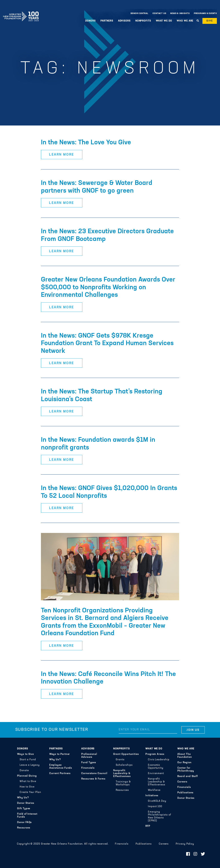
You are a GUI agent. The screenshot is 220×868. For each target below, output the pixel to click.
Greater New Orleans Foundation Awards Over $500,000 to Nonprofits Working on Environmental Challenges (108, 287)
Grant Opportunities (126, 754)
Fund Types (89, 763)
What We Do (164, 21)
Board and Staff (188, 776)
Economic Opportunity (156, 767)
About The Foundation (185, 756)
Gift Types (24, 809)
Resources (24, 828)
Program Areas (155, 754)
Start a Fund (28, 760)
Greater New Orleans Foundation (21, 12)
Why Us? (23, 798)
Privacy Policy (185, 844)
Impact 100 (155, 807)
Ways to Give (25, 754)
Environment (156, 773)
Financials (88, 768)
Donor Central (139, 13)
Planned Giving (27, 776)
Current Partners (60, 773)
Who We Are (185, 21)
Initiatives (152, 796)
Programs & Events (205, 13)
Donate (24, 771)
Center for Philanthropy (186, 769)
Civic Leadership (159, 760)
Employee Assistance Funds (61, 767)
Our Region (184, 763)
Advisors (124, 21)
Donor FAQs (24, 822)
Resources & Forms (93, 779)
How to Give (27, 787)
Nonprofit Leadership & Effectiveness (122, 773)
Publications (185, 793)
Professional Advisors (89, 756)
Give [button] (210, 21)
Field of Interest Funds (27, 816)
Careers (182, 782)
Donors (90, 21)
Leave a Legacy (30, 765)
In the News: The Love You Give (86, 143)
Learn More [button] (62, 155)
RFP (148, 826)
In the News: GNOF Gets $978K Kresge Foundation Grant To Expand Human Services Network (107, 344)
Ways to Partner (60, 754)
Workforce (154, 790)
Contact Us (159, 13)
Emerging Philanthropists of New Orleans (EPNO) (160, 816)
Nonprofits (143, 21)
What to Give (28, 781)
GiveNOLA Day (157, 801)
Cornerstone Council (94, 773)
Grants (120, 760)
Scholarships (124, 765)
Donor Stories (26, 803)
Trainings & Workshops (123, 783)
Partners (107, 21)
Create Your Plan (30, 792)
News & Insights (180, 13)
